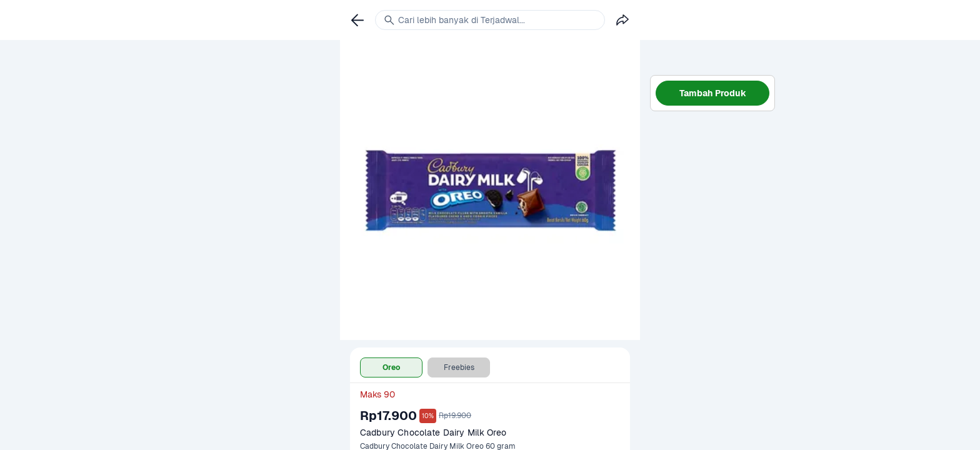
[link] (357, 20)
